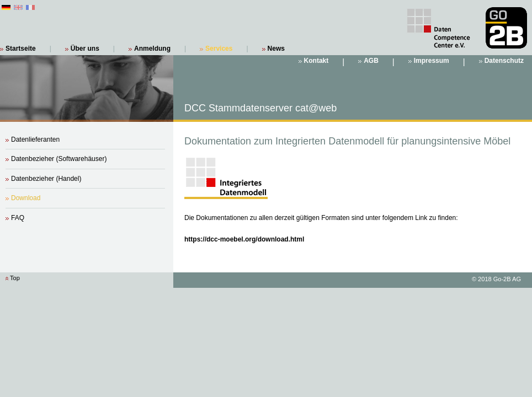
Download (26, 198)
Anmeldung (152, 49)
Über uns (85, 49)
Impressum (432, 61)
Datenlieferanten (35, 140)
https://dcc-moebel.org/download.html (244, 239)
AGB (371, 61)
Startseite (21, 49)
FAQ (18, 218)
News (276, 49)
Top (15, 278)
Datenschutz (504, 61)
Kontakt (316, 61)
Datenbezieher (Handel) (46, 179)
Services (219, 49)
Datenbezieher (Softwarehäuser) (59, 159)
